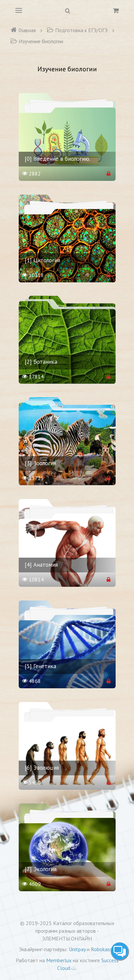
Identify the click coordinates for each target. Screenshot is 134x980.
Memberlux (59, 960)
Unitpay (77, 949)
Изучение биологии (37, 41)
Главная (23, 30)
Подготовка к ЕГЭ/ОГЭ (77, 30)
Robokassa (103, 949)
